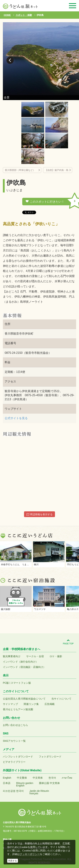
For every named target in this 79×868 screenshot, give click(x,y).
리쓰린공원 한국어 (13, 791)
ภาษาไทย (67, 778)
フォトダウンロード (50, 757)
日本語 (7, 783)
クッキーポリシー (30, 854)
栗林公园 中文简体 (49, 783)
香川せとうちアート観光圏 (18, 709)
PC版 (6, 683)
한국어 (52, 778)
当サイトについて (61, 699)
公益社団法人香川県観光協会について (24, 699)
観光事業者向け (12, 656)
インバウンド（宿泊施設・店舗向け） (24, 667)
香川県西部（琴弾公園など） (21, 170)
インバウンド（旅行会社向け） (20, 662)
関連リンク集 (31, 704)
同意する (13, 861)
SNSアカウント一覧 (14, 741)
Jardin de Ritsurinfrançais (39, 792)
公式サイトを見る (16, 418)
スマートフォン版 (21, 683)
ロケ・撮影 (56, 656)
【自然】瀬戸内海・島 (57, 170)
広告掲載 (50, 704)
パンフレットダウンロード (18, 757)
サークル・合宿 (35, 656)
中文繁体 (22, 778)
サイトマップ (10, 704)
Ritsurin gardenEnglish (25, 784)
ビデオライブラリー (14, 762)
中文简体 (38, 778)
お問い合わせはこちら (15, 725)
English (7, 778)
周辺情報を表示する (39, 514)
